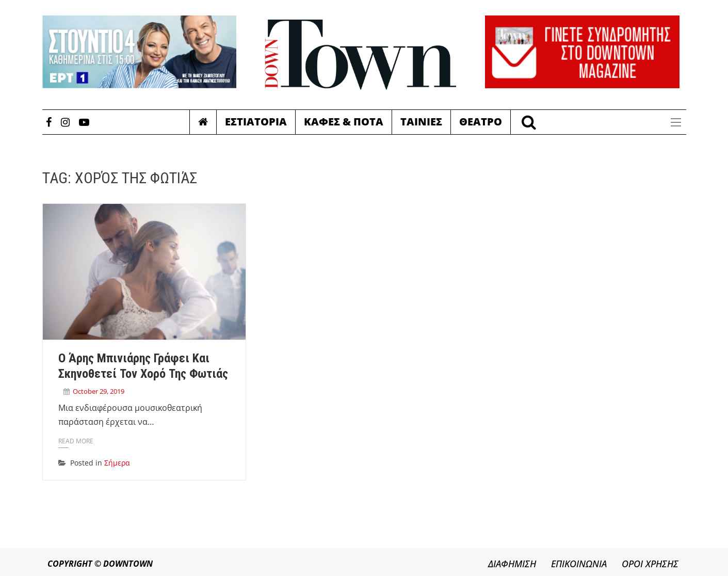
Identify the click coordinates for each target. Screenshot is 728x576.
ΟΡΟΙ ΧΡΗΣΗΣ (650, 564)
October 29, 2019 (99, 391)
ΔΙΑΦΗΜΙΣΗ (512, 564)
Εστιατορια (256, 122)
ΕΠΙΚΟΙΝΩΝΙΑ (579, 564)
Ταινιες (421, 122)
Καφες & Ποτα (344, 122)
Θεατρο (481, 122)
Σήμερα (117, 463)
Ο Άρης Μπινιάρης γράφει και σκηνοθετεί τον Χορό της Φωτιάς (143, 366)
